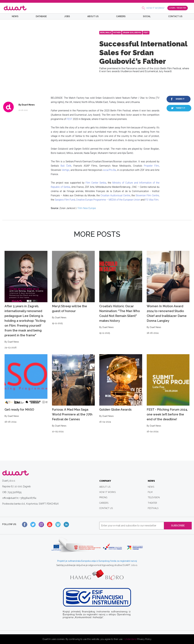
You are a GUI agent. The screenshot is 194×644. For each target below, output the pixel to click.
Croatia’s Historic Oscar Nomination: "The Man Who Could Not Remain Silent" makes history (121, 293)
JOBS (67, 16)
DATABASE (41, 16)
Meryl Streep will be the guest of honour (73, 288)
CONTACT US (175, 16)
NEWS (15, 16)
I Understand (130, 639)
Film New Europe (87, 208)
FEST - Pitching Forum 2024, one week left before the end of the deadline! (168, 394)
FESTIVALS (153, 508)
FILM (150, 492)
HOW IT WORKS (107, 492)
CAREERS (121, 16)
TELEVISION (154, 497)
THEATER (152, 503)
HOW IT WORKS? (155, 8)
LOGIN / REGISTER (178, 8)
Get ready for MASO (26, 389)
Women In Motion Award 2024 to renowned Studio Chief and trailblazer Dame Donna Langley (168, 293)
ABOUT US (93, 16)
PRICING (103, 497)
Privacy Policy (144, 639)
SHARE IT (180, 99)
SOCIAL (147, 16)
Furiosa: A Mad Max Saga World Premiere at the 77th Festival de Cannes (73, 394)
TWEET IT (180, 108)
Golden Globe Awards (121, 389)
